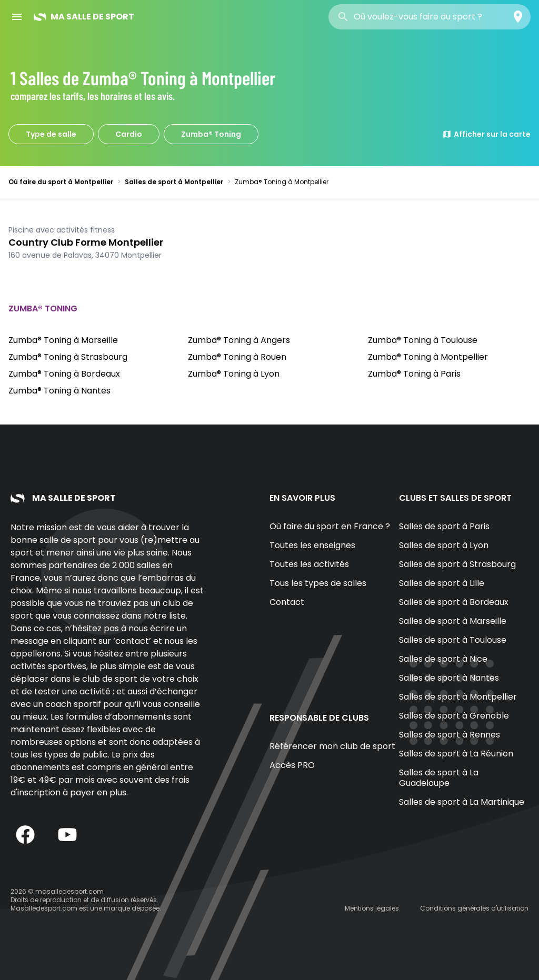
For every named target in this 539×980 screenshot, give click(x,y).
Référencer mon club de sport (332, 746)
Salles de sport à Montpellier (174, 182)
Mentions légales (372, 908)
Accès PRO (292, 765)
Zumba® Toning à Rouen (237, 357)
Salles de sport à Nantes (449, 678)
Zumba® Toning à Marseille (63, 340)
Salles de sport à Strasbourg (457, 564)
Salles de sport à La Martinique (462, 802)
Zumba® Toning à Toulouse (423, 340)
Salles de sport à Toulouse (453, 640)
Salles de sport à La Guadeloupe (439, 778)
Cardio (129, 134)
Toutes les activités (309, 564)
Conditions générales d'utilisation (474, 908)
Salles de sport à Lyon (444, 545)
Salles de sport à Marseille (453, 621)
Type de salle (51, 134)
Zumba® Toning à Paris (414, 374)
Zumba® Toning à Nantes (59, 391)
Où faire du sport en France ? (330, 526)
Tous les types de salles (318, 583)
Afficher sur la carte (486, 134)
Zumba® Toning (211, 134)
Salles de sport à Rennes (450, 735)
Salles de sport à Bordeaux (454, 602)
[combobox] (430, 17)
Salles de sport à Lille (442, 583)
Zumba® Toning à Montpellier (428, 357)
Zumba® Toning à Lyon (234, 374)
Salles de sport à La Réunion (456, 754)
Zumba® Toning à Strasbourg (68, 357)
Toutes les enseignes (312, 545)
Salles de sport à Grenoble (454, 716)
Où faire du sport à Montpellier (61, 182)
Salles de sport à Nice (443, 659)
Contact (287, 602)
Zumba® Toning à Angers (239, 340)
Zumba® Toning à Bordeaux (64, 374)
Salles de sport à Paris (444, 526)
